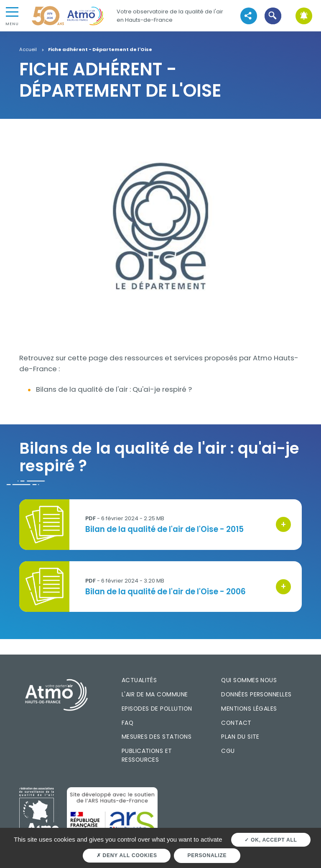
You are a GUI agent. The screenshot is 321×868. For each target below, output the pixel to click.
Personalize (207, 855)
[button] (273, 16)
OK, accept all (271, 840)
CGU (228, 751)
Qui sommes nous (249, 680)
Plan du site (240, 737)
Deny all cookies (127, 855)
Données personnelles (256, 694)
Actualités (139, 680)
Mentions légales (249, 709)
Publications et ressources (147, 755)
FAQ (127, 723)
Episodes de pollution (157, 709)
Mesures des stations (157, 737)
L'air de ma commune (155, 694)
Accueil (28, 50)
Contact (236, 723)
